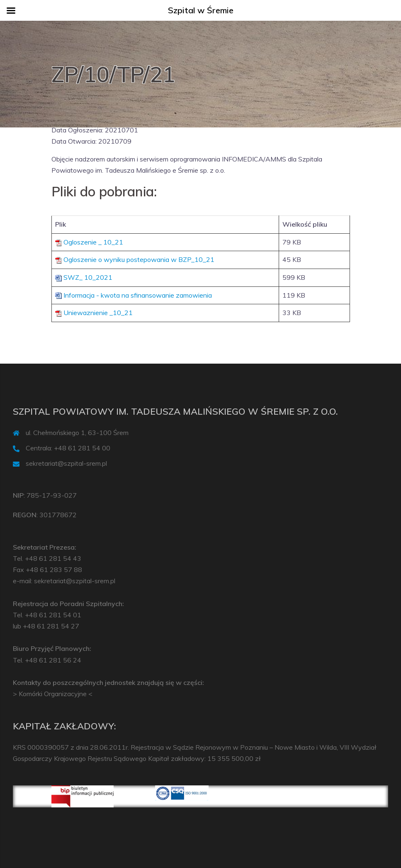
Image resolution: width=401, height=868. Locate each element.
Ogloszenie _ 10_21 (93, 242)
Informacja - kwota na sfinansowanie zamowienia (138, 295)
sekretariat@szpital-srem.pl (66, 463)
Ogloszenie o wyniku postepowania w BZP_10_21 (139, 259)
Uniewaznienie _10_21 (98, 313)
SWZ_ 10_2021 (88, 277)
